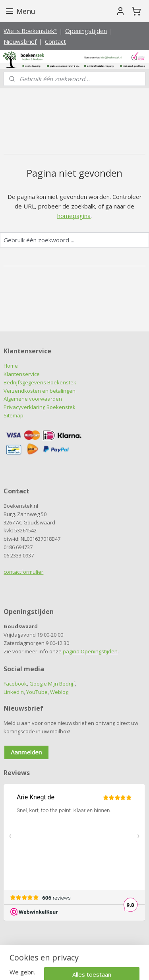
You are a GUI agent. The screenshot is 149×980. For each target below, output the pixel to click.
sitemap (73, 952)
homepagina (74, 215)
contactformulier (23, 572)
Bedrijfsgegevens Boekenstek (40, 382)
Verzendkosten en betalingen (40, 391)
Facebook (15, 684)
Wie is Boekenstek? (30, 31)
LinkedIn (14, 692)
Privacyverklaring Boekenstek (40, 407)
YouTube (37, 692)
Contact (55, 41)
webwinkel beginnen (120, 952)
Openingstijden (86, 31)
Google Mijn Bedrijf (52, 684)
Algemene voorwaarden (33, 399)
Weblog (59, 692)
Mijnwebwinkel (88, 965)
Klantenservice (22, 374)
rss (89, 952)
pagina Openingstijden (90, 651)
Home (11, 366)
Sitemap (14, 415)
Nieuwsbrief (20, 41)
